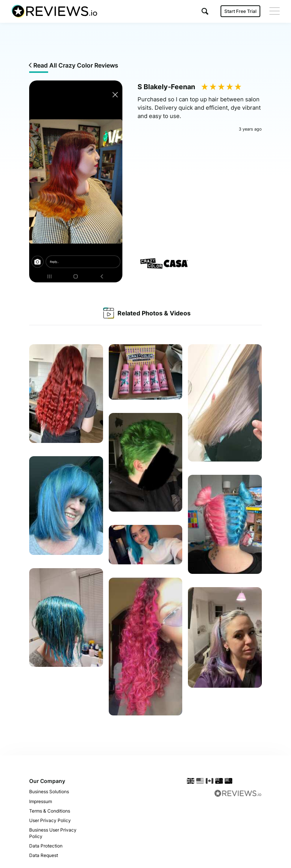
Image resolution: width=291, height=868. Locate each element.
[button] (205, 11)
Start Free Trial (240, 11)
